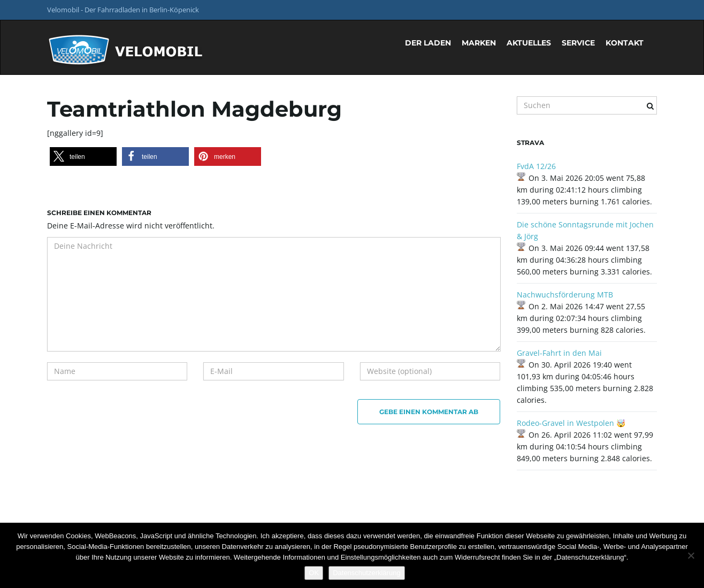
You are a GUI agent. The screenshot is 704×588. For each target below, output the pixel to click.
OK (314, 573)
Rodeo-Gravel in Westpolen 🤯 (571, 423)
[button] (83, 156)
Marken (479, 43)
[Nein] (691, 555)
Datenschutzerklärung (366, 573)
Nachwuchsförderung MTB (565, 295)
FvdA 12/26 (536, 166)
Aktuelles (529, 43)
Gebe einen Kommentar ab (429, 412)
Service (578, 43)
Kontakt (625, 43)
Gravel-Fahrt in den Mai (559, 353)
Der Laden (428, 43)
